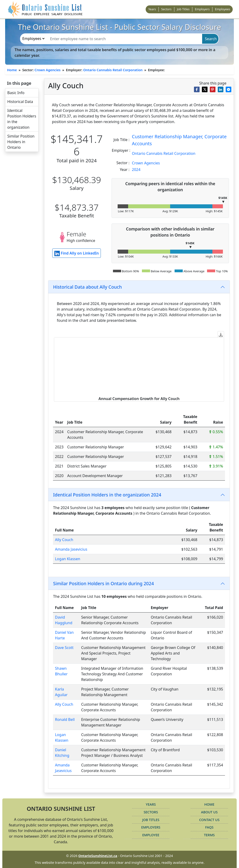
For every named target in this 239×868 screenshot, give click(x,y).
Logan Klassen (67, 559)
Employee (151, 835)
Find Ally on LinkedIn (77, 253)
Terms (209, 835)
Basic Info (16, 93)
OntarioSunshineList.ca (98, 856)
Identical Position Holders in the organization (22, 119)
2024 (136, 170)
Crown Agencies (48, 70)
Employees (223, 9)
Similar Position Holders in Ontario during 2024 (103, 583)
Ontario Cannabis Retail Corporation (113, 70)
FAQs (209, 827)
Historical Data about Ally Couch (87, 287)
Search (211, 39)
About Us (209, 812)
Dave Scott (64, 648)
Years (152, 9)
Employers (202, 9)
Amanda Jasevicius (71, 549)
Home (12, 70)
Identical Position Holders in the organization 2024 (107, 495)
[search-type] (33, 39)
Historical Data (20, 102)
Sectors (166, 9)
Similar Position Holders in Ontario (21, 142)
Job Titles (183, 9)
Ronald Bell (65, 719)
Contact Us (209, 820)
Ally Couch (64, 540)
